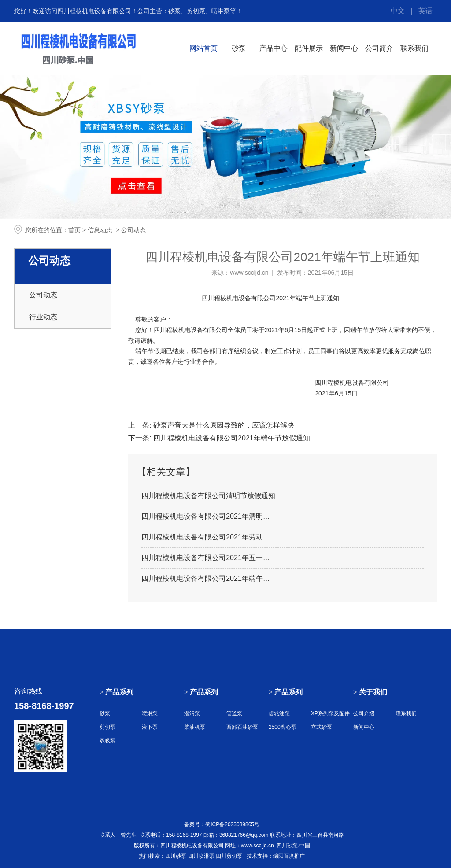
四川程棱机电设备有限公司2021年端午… (206, 578)
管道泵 (234, 713)
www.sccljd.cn (249, 273)
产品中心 (274, 48)
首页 (74, 230)
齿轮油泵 (279, 713)
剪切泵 (107, 727)
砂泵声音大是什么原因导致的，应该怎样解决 (223, 425)
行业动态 (43, 317)
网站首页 (203, 48)
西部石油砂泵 (242, 727)
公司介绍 (364, 713)
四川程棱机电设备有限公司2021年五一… (206, 558)
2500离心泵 (283, 727)
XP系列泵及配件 (330, 713)
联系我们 (414, 48)
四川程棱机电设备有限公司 (239, 298)
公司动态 (43, 295)
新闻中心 (344, 48)
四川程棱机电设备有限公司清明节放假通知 (208, 496)
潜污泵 (192, 713)
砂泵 (239, 48)
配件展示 (309, 48)
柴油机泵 (195, 727)
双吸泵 (107, 741)
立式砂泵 (322, 727)
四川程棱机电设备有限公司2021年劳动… (206, 537)
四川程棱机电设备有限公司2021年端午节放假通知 (231, 438)
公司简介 (379, 48)
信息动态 (100, 230)
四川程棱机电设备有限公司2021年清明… (206, 516)
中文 (398, 11)
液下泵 (150, 727)
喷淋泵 (150, 713)
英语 (425, 11)
